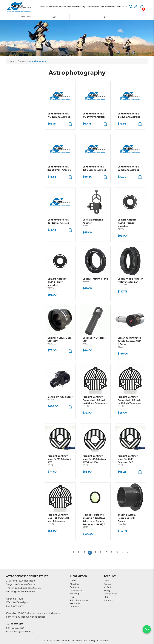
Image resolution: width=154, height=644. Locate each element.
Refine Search (26, 17)
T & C (106, 597)
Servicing (74, 594)
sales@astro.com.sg (24, 632)
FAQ (72, 597)
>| (128, 552)
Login (106, 581)
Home (11, 61)
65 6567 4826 (18, 628)
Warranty (108, 600)
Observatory (76, 591)
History (107, 591)
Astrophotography (38, 61)
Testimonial (75, 604)
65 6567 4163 (17, 624)
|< (62, 552)
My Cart (107, 587)
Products (22, 61)
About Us (74, 584)
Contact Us (75, 607)
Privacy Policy (110, 594)
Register (108, 584)
